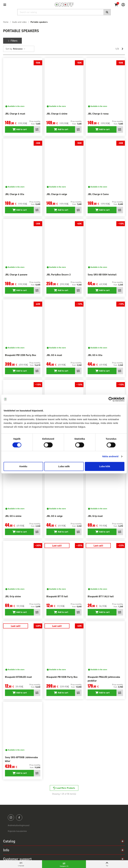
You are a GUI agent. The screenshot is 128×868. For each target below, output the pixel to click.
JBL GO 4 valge (55, 516)
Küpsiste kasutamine (17, 831)
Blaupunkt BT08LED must (18, 677)
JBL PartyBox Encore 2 (59, 275)
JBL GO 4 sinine (13, 516)
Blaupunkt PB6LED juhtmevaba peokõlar (104, 679)
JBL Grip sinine (13, 596)
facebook (19, 818)
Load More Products (66, 788)
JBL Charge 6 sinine (57, 114)
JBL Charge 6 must (15, 114)
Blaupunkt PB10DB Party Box (62, 677)
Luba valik (64, 466)
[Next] (122, 49)
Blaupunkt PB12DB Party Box (21, 355)
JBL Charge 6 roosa (98, 114)
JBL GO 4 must (54, 355)
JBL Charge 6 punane (16, 275)
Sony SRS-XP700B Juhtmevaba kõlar (21, 759)
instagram (11, 818)
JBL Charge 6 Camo (98, 194)
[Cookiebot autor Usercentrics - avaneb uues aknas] (111, 399)
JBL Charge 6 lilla (15, 194)
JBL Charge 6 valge (57, 194)
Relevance (19, 49)
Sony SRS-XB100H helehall (102, 275)
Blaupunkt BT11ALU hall (101, 596)
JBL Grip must (95, 516)
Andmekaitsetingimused (19, 825)
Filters (12, 41)
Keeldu (23, 466)
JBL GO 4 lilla (95, 355)
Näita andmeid (110, 456)
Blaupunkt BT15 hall (57, 596)
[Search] (64, 12)
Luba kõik (105, 466)
